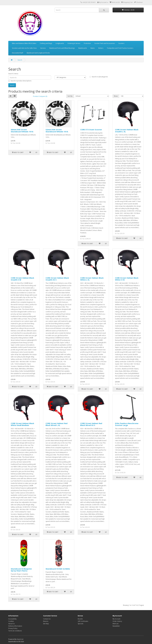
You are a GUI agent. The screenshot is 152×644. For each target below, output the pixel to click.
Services (43, 48)
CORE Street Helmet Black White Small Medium (22, 424)
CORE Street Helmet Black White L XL (92, 279)
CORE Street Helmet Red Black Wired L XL (57, 424)
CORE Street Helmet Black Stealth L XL (127, 131)
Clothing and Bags (46, 43)
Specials (81, 624)
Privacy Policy (13, 628)
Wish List (115, 624)
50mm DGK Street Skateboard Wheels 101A (22, 131)
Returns (46, 621)
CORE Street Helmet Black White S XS (127, 279)
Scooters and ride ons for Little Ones (24, 48)
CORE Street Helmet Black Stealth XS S (57, 279)
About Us (11, 624)
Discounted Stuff (18, 53)
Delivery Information (15, 626)
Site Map (46, 624)
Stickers (101, 48)
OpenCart (20, 639)
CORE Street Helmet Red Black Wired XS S (91, 424)
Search (20, 60)
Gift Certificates (83, 621)
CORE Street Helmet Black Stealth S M (22, 279)
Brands (80, 619)
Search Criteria (13, 74)
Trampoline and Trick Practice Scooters (120, 48)
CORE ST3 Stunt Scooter (91, 130)
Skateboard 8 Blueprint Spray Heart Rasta (21, 570)
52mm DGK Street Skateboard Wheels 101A (57, 131)
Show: (116, 96)
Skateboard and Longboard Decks (38, 53)
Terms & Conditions (15, 631)
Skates (93, 48)
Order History (117, 621)
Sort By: (70, 96)
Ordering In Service (74, 43)
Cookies (11, 621)
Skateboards (83, 48)
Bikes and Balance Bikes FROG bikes (24, 43)
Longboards (60, 43)
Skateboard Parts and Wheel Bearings (62, 48)
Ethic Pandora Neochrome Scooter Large (127, 424)
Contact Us (47, 619)
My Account (116, 619)
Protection (87, 43)
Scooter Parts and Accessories (105, 43)
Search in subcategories (99, 77)
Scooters (121, 43)
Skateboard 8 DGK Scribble (58, 569)
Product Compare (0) (40, 96)
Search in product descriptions (20, 81)
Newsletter (116, 626)
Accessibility (12, 619)
